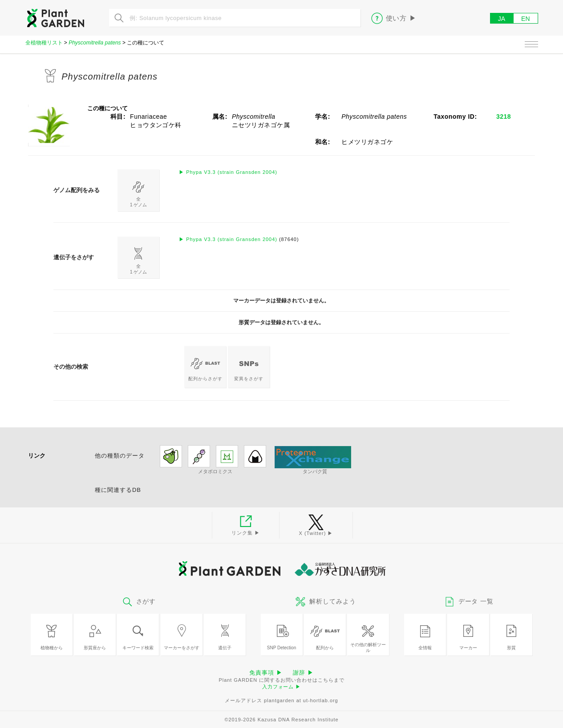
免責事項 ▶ (266, 673)
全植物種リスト (44, 43)
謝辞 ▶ (303, 673)
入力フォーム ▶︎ (282, 687)
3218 (504, 117)
